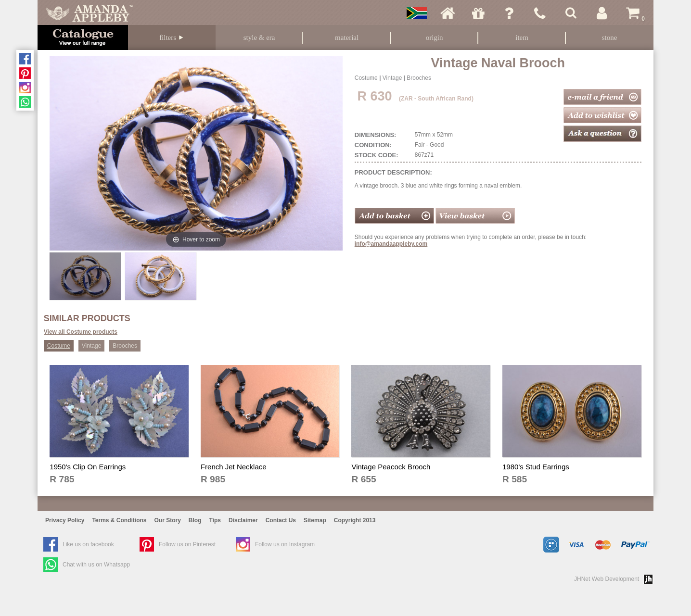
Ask (509, 13)
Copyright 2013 (355, 520)
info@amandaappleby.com (391, 244)
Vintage (392, 78)
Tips (215, 520)
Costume (366, 78)
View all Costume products (81, 332)
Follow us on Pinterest (187, 544)
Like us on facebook (88, 544)
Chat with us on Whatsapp (96, 565)
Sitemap (315, 520)
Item (522, 38)
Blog (195, 520)
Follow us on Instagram (285, 544)
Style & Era (259, 38)
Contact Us (281, 520)
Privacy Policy (65, 520)
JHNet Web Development (607, 579)
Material (347, 38)
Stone (610, 38)
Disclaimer (243, 520)
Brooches (419, 78)
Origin (435, 38)
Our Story (168, 520)
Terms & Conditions (119, 520)
